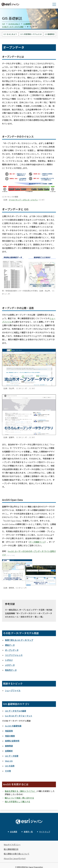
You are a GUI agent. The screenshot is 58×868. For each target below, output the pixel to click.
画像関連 (9, 746)
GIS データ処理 (12, 756)
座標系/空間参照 (12, 741)
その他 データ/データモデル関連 (13, 27)
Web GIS (9, 761)
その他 (8, 771)
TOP (4, 24)
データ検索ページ (37, 542)
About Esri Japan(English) (15, 858)
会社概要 (14, 832)
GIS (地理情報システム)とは (31, 34)
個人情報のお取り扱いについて (17, 854)
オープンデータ (12, 650)
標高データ (10, 645)
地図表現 (9, 731)
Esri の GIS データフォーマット (19, 716)
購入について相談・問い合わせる (19, 798)
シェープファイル (13, 691)
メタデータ (10, 665)
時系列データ (11, 670)
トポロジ (9, 660)
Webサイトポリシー (12, 845)
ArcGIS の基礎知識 (13, 726)
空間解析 (9, 751)
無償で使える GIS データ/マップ (19, 640)
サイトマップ (45, 832)
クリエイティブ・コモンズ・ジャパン (23, 200)
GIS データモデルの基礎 (16, 711)
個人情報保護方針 (11, 849)
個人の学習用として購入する (17, 802)
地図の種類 (10, 736)
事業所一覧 (28, 832)
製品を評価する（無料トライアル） (20, 791)
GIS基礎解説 (50, 34)
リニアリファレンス (14, 655)
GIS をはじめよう (10, 34)
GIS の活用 (10, 766)
